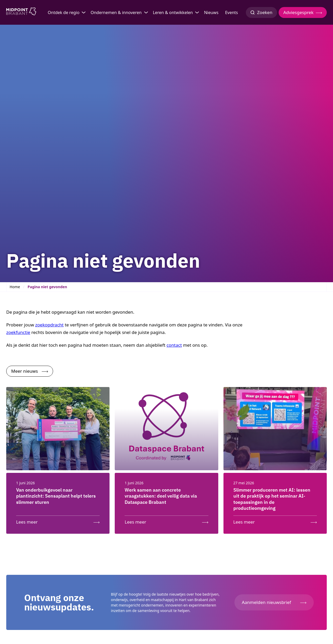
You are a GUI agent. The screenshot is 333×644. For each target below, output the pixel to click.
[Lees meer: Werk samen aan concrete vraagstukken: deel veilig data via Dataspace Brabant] (166, 521)
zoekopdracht (49, 325)
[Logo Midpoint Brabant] (21, 12)
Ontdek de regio (64, 12)
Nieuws (211, 12)
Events (231, 12)
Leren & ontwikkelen (173, 12)
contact (174, 345)
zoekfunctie (18, 332)
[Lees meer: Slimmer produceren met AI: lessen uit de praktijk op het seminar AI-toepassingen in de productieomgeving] (275, 521)
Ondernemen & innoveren (116, 12)
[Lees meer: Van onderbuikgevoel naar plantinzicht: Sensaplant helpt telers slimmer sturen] (58, 521)
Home (15, 287)
